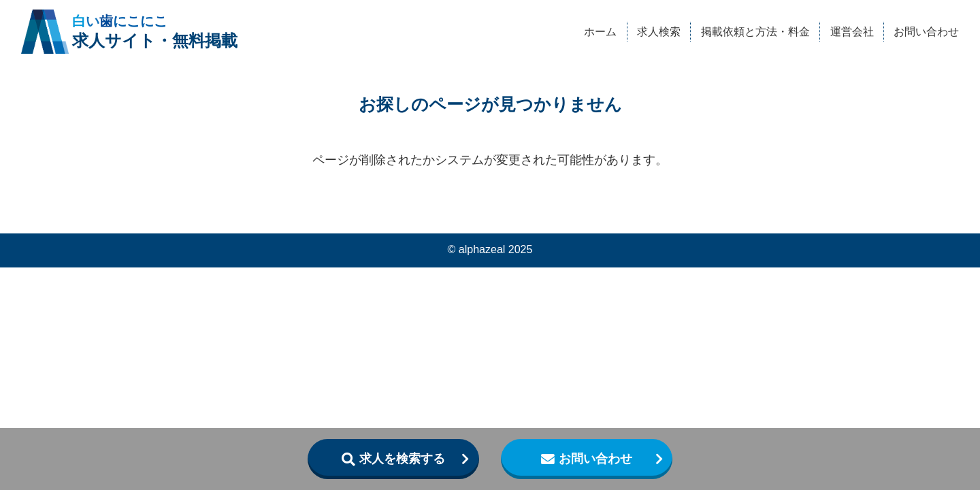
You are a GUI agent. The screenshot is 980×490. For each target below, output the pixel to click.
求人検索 (659, 31)
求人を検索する (402, 459)
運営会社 (852, 31)
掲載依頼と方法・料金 (755, 31)
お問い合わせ (926, 31)
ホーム (600, 31)
